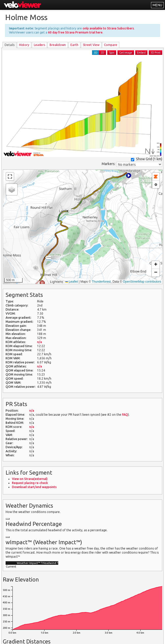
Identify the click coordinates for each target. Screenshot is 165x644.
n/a (40, 342)
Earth (74, 45)
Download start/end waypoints (34, 487)
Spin (112, 53)
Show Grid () (147, 159)
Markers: (109, 164)
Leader (39, 45)
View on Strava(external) (30, 479)
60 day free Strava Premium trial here (75, 32)
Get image (126, 53)
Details (10, 45)
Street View (91, 45)
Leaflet (72, 282)
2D (102, 53)
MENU (157, 5)
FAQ (125, 415)
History (24, 45)
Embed (141, 53)
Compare (111, 45)
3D (96, 53)
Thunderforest (101, 282)
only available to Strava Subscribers (108, 28)
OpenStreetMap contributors (142, 282)
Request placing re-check (30, 483)
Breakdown (58, 45)
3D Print (155, 53)
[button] (129, 175)
